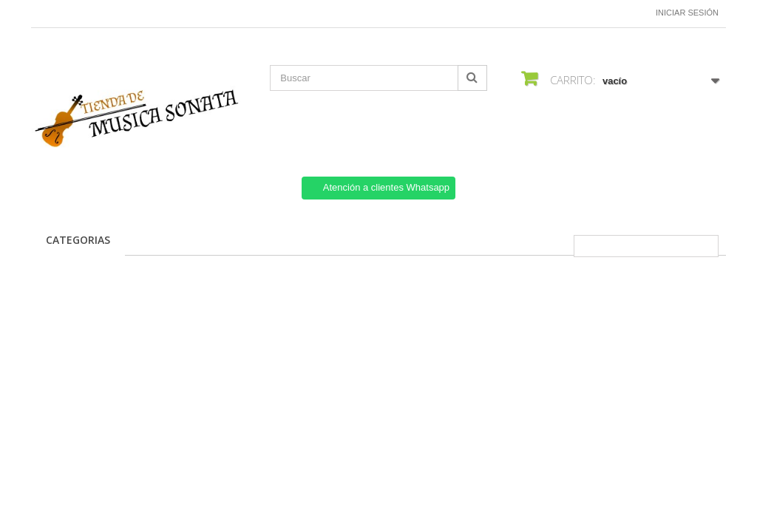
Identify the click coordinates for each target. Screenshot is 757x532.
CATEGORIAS (78, 240)
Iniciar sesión (687, 13)
